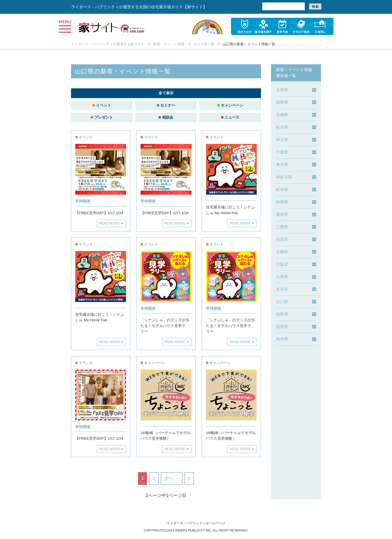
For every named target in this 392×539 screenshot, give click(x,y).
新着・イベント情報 (169, 44)
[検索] (283, 7)
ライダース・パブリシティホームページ (196, 523)
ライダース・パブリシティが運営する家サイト (108, 44)
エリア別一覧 (204, 44)
